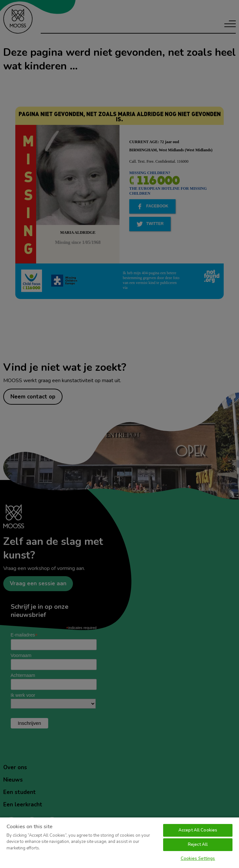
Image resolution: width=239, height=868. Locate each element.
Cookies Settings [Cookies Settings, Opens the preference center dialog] (198, 859)
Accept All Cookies (198, 830)
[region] (119, 842)
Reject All (198, 845)
